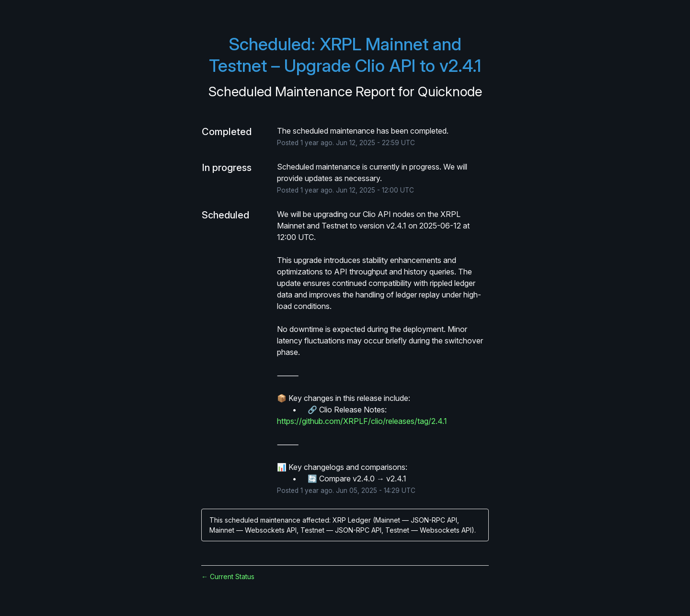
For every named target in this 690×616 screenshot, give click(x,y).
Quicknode (450, 91)
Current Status (228, 576)
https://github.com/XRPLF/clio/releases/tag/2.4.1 (362, 421)
